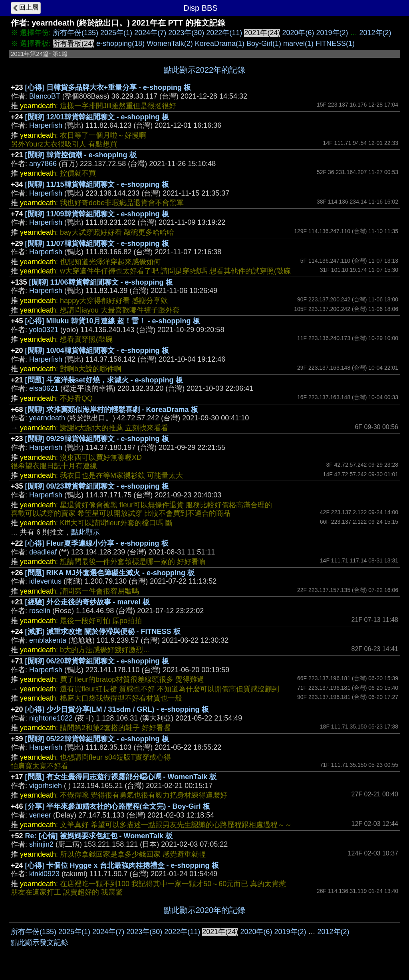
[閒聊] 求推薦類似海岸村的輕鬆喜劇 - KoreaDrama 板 (112, 410)
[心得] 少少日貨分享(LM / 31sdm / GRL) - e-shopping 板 (117, 709)
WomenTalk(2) (170, 44)
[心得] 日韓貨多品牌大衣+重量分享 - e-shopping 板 (108, 87)
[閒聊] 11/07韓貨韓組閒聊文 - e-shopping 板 (97, 244)
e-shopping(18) (120, 44)
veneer (40, 815)
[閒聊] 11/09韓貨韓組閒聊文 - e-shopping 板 (97, 214)
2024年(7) (150, 33)
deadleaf (43, 552)
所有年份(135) (75, 33)
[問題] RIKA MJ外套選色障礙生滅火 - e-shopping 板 (110, 573)
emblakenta (48, 640)
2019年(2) (332, 33)
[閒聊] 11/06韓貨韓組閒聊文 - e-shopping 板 (101, 282)
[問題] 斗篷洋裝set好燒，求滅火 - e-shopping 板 (104, 380)
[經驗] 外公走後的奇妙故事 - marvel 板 (87, 602)
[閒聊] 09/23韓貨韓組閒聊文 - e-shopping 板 (97, 486)
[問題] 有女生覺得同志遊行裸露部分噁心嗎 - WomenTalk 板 (121, 777)
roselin (40, 611)
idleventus (45, 581)
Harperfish (46, 125)
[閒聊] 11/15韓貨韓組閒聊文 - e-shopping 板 (97, 184)
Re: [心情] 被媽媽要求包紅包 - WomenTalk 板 (99, 836)
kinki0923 (44, 874)
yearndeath (47, 418)
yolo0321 (44, 330)
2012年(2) (375, 33)
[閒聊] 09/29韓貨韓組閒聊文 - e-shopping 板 (97, 439)
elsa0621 (44, 388)
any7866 (43, 164)
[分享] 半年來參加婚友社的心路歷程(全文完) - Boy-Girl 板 (118, 806)
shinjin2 (41, 844)
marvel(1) (298, 44)
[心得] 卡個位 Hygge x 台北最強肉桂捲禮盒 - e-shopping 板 (122, 865)
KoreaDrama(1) (220, 44)
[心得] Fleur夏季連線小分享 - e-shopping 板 (97, 543)
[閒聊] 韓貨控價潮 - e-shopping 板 (81, 155)
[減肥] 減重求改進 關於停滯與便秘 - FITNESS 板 (103, 632)
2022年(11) (224, 33)
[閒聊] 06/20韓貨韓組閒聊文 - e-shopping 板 (97, 661)
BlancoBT (45, 96)
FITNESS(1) (335, 44)
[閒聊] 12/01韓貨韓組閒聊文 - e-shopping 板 (97, 117)
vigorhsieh (46, 786)
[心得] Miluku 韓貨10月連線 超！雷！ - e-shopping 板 (113, 321)
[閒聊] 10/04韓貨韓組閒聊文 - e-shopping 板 (97, 350)
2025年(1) (116, 33)
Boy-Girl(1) (264, 44)
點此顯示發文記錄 (40, 942)
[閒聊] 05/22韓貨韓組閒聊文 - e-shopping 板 (97, 739)
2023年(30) (186, 33)
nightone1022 (51, 718)
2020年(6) (298, 33)
